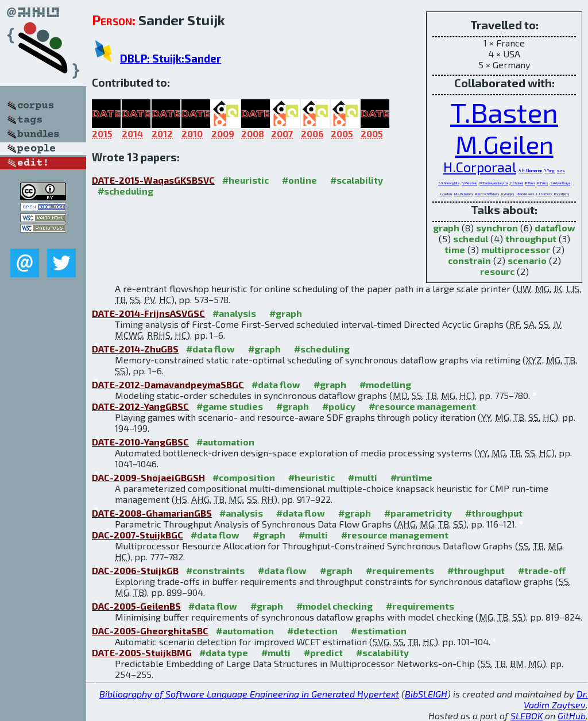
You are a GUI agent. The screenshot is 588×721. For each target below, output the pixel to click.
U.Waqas (508, 194)
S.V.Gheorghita (449, 183)
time (455, 249)
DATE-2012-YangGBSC (140, 406)
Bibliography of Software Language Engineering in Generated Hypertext (249, 694)
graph (446, 228)
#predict (323, 652)
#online (299, 180)
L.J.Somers (544, 194)
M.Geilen (504, 144)
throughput (531, 239)
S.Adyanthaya (560, 183)
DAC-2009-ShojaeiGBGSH (148, 477)
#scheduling (125, 191)
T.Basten (504, 112)
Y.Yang (550, 170)
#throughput (494, 513)
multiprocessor (516, 249)
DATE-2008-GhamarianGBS (152, 513)
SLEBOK (527, 716)
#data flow (210, 349)
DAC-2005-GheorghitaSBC (150, 631)
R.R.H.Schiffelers (487, 194)
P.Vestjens (562, 194)
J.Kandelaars (525, 194)
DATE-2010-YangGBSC (140, 442)
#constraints (215, 570)
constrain (469, 260)
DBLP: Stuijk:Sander (171, 58)
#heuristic (245, 180)
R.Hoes (530, 183)
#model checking (334, 606)
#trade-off (542, 570)
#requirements (400, 570)
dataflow (555, 228)
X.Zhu (561, 171)
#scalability (357, 180)
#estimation (379, 631)
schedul (471, 239)
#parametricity (418, 513)
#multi (363, 477)
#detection (312, 631)
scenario (527, 260)
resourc (497, 271)
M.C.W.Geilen (463, 194)
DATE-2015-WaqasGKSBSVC (153, 180)
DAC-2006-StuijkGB (135, 570)
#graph (286, 313)
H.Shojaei (517, 183)
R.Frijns (543, 183)
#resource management (422, 406)
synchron (497, 228)
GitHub (572, 716)
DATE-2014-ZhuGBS (135, 349)
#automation (225, 442)
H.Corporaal (480, 167)
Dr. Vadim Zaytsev (556, 699)
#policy (339, 406)
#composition (244, 477)
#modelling (385, 384)
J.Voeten (446, 194)
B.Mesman (469, 183)
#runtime (411, 477)
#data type (224, 652)
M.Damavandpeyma (494, 183)
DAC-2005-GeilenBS (136, 606)
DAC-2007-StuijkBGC (138, 535)
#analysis (234, 313)
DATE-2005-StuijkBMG (142, 652)
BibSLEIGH (426, 694)
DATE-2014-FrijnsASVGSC (148, 313)
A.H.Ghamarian (530, 170)
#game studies (230, 406)
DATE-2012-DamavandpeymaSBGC (168, 384)
